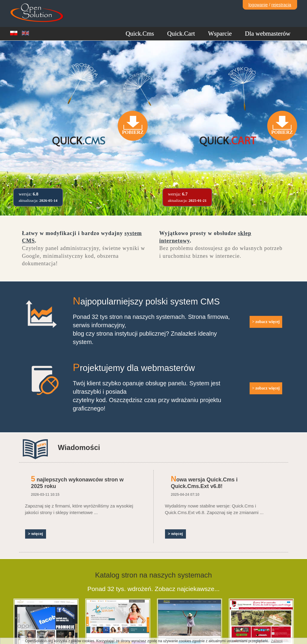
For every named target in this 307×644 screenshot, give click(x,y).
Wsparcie (220, 34)
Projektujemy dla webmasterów (134, 368)
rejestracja (281, 5)
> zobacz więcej (266, 322)
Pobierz (133, 132)
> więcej (36, 534)
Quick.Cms (140, 34)
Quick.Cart (181, 34)
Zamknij (277, 641)
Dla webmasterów (268, 34)
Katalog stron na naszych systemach (153, 575)
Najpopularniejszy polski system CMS (146, 301)
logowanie (258, 5)
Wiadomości (79, 447)
